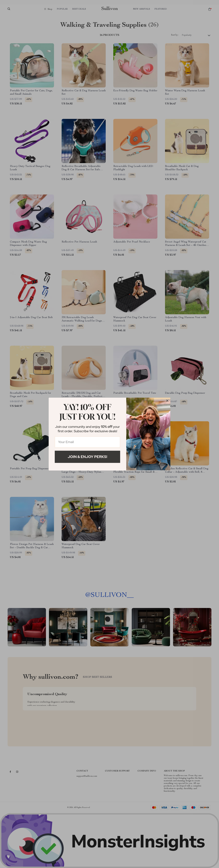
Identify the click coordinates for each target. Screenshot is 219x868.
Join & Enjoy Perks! (87, 457)
